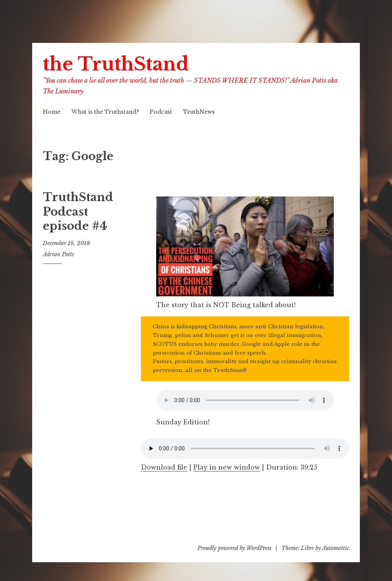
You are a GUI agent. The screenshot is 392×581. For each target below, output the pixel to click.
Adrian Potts (58, 254)
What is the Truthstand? (105, 112)
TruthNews (199, 112)
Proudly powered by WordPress (234, 548)
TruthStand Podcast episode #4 (78, 212)
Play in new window (227, 467)
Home (52, 112)
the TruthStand (116, 64)
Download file (164, 467)
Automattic (336, 548)
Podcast (161, 112)
